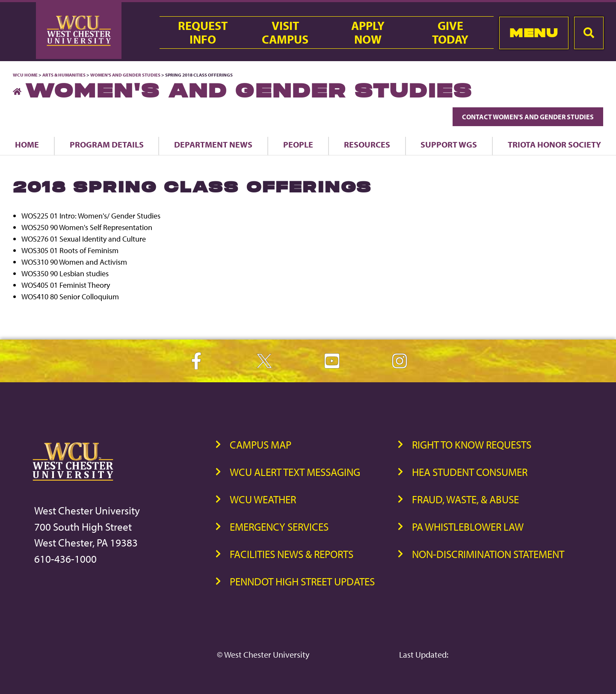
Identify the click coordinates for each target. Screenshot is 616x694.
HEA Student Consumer (470, 472)
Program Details (107, 144)
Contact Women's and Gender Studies (528, 117)
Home (27, 144)
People (298, 144)
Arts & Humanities (64, 75)
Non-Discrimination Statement (488, 554)
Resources (367, 144)
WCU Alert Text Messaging (295, 472)
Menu (534, 33)
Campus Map (261, 444)
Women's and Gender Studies (125, 75)
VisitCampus (285, 32)
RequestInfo (203, 32)
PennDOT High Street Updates (302, 581)
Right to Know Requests (472, 444)
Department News (213, 144)
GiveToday (450, 32)
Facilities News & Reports (292, 554)
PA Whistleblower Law (468, 527)
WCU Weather (263, 499)
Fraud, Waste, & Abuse (465, 499)
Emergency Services (279, 527)
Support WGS (449, 144)
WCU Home (25, 75)
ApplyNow (368, 32)
